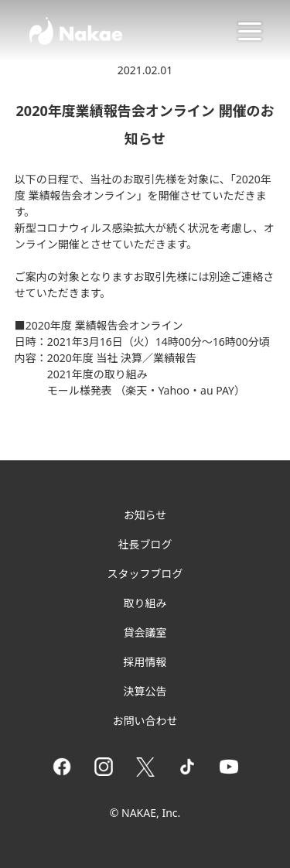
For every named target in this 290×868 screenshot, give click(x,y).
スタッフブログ (145, 574)
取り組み (145, 603)
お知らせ (145, 515)
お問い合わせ (145, 721)
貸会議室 (145, 632)
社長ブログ (145, 544)
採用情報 (145, 662)
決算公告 (145, 691)
